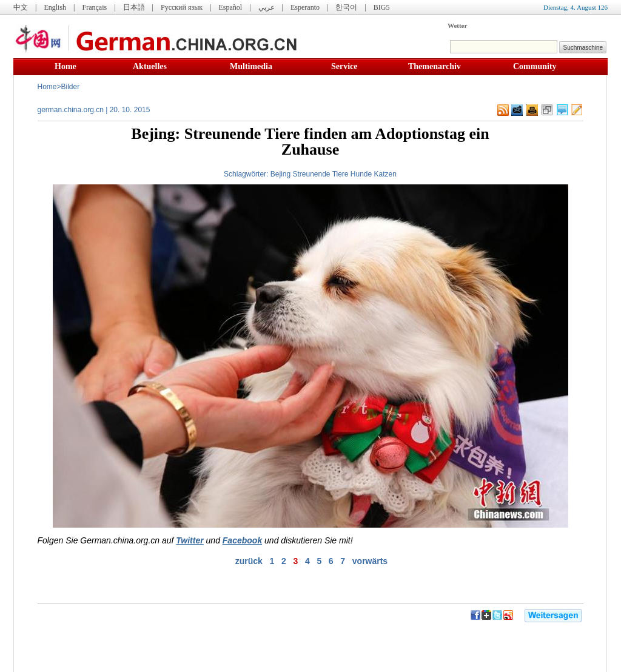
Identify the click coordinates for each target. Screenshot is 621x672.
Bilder (71, 87)
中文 (21, 7)
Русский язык (182, 7)
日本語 (134, 7)
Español (231, 7)
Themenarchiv (435, 66)
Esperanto (305, 7)
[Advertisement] (169, 642)
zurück (249, 561)
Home (65, 66)
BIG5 (382, 7)
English (55, 7)
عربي (267, 7)
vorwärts (370, 561)
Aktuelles (150, 66)
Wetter (457, 25)
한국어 (346, 7)
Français (94, 7)
